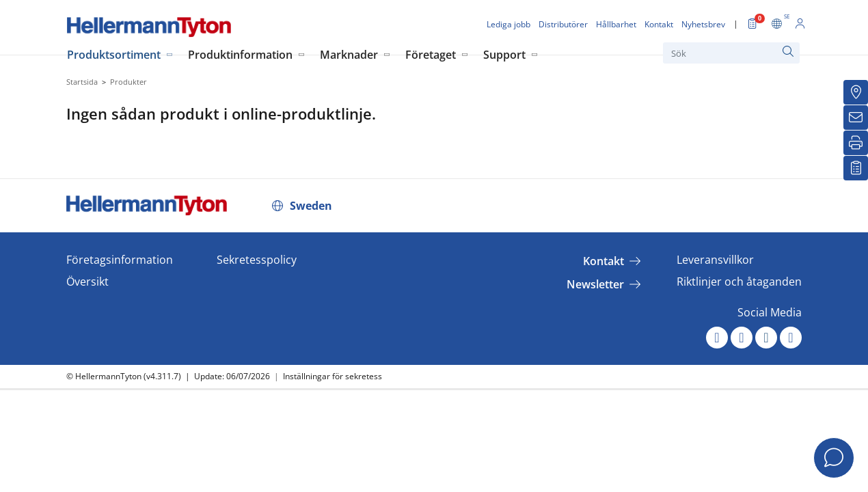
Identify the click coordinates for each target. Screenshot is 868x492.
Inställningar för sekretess (333, 376)
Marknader (349, 55)
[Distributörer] (856, 92)
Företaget (431, 55)
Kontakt (603, 261)
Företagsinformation (120, 260)
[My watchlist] (856, 168)
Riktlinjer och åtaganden (739, 282)
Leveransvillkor (715, 260)
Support (504, 55)
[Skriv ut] (856, 143)
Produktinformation (240, 55)
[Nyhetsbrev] (856, 118)
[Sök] (731, 53)
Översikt (87, 282)
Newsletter (595, 284)
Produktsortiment (114, 55)
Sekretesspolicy (257, 260)
